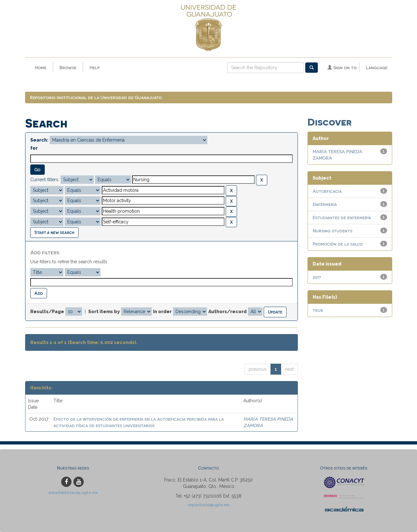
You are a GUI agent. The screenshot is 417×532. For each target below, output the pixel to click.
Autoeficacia (327, 191)
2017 (317, 277)
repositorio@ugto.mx (209, 505)
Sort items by (104, 312)
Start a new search (54, 232)
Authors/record (227, 312)
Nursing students (332, 231)
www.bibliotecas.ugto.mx (73, 493)
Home (41, 67)
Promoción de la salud (338, 244)
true (318, 310)
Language (377, 67)
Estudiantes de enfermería (342, 217)
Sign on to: (342, 67)
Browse (68, 67)
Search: (39, 140)
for (34, 148)
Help (95, 67)
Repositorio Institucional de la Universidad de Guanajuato (96, 97)
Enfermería (325, 204)
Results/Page (47, 312)
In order (162, 312)
